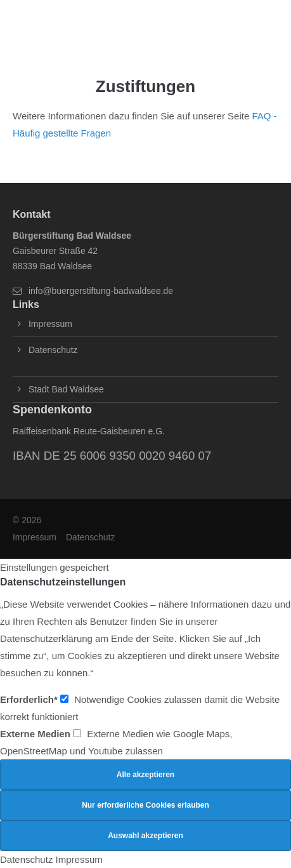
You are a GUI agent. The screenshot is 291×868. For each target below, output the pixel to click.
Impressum (50, 324)
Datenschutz (53, 350)
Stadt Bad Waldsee (66, 389)
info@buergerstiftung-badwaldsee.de (101, 291)
